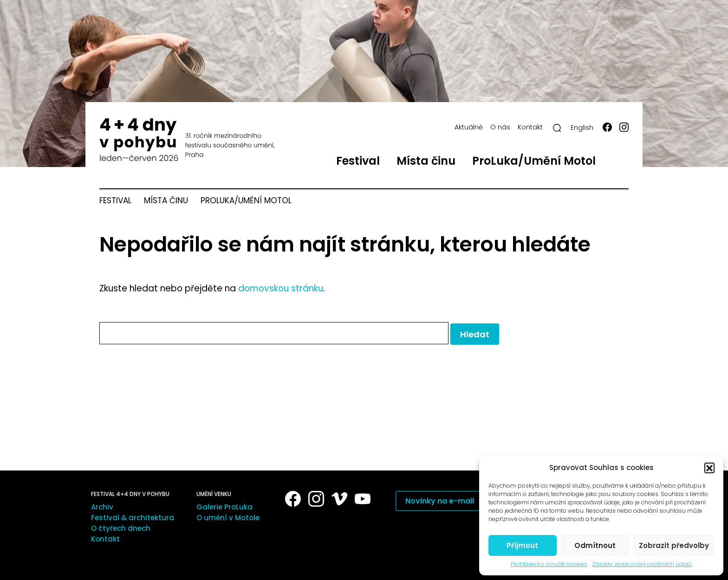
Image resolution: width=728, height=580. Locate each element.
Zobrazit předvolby (674, 545)
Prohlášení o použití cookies (549, 564)
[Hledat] (557, 128)
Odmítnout (595, 545)
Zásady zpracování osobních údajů (642, 564)
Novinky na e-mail (440, 501)
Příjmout (522, 545)
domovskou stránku (281, 288)
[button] (709, 468)
